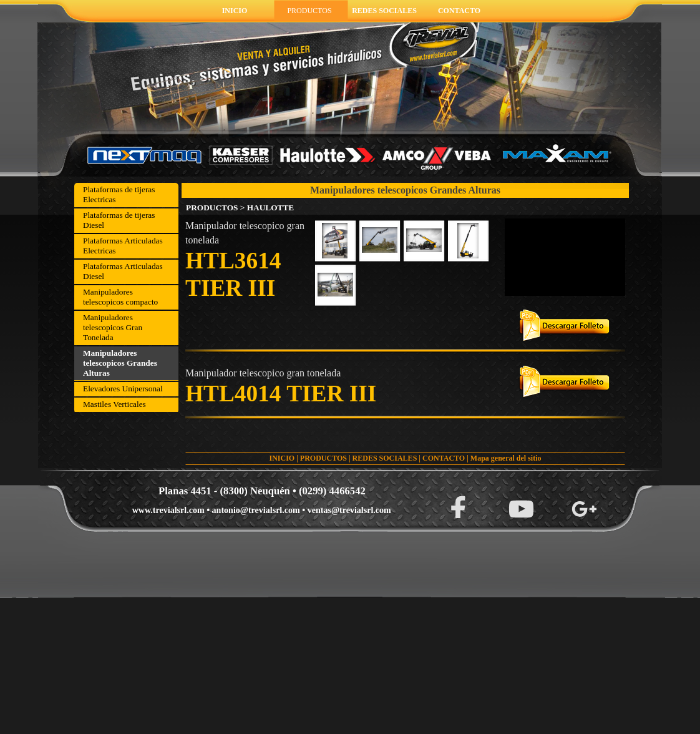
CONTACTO (444, 458)
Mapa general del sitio (506, 458)
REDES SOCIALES (385, 458)
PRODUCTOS (323, 458)
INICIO (282, 458)
